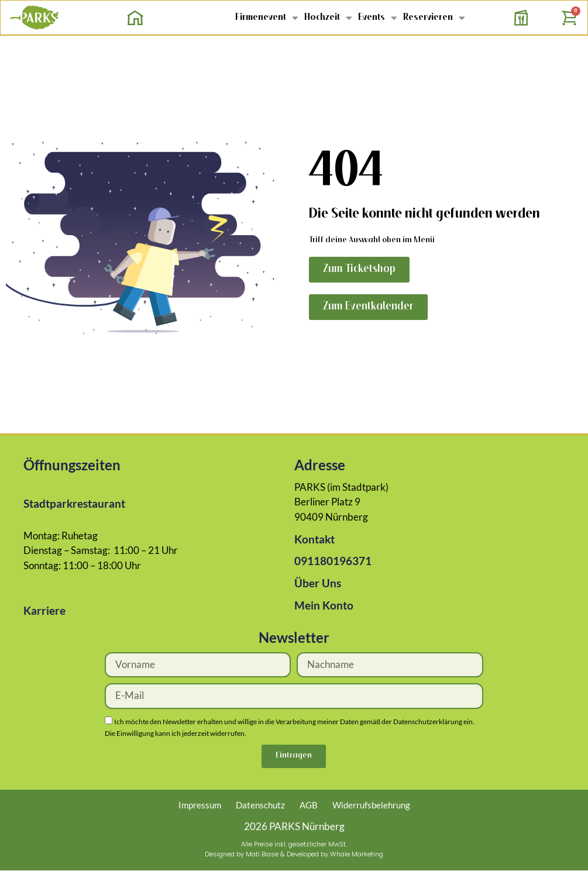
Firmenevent (267, 17)
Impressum (200, 805)
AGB (309, 805)
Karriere (44, 610)
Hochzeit (328, 17)
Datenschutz (260, 805)
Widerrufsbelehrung (371, 805)
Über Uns (318, 583)
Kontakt (314, 539)
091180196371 (333, 561)
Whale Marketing (357, 854)
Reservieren (434, 17)
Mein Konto (324, 605)
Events (378, 17)
